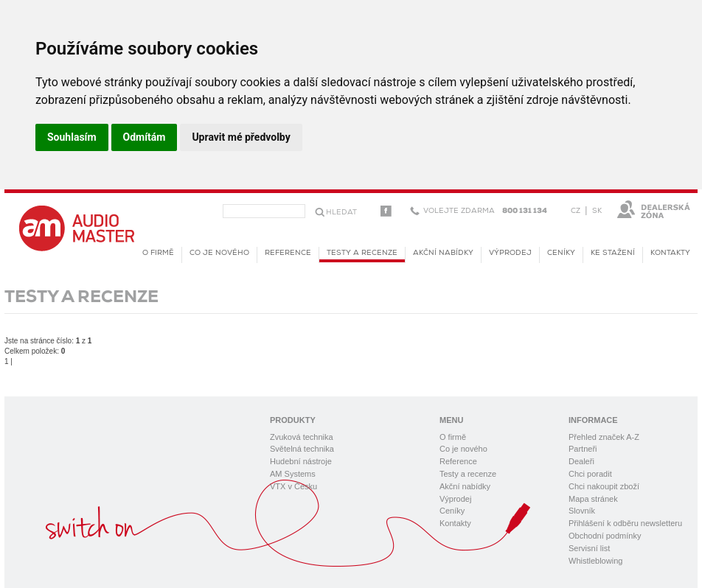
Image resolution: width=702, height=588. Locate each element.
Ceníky (561, 253)
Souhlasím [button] (72, 137)
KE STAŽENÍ (613, 253)
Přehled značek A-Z (604, 437)
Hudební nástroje (301, 461)
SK (597, 211)
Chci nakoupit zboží (604, 486)
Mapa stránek (593, 499)
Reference (288, 253)
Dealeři (581, 461)
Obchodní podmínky (605, 536)
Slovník (582, 511)
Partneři (583, 449)
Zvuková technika (302, 437)
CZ (576, 211)
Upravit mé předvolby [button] (241, 137)
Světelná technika (302, 449)
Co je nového (219, 253)
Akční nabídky (443, 253)
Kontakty (670, 253)
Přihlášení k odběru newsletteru (625, 523)
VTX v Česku (293, 486)
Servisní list (589, 548)
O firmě (158, 253)
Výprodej (510, 253)
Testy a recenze (362, 256)
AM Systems (293, 474)
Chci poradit (590, 474)
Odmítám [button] (145, 137)
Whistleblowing (595, 561)
